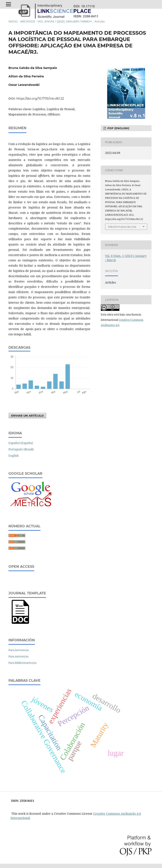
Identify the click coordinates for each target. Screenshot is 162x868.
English (14, 456)
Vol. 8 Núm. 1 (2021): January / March (65, 21)
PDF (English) (118, 128)
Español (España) (21, 443)
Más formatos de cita (122, 227)
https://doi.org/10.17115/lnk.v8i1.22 (40, 99)
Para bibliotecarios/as (22, 663)
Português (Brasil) (21, 449)
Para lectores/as (19, 650)
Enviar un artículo (27, 415)
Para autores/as (18, 656)
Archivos (28, 21)
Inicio (13, 21)
